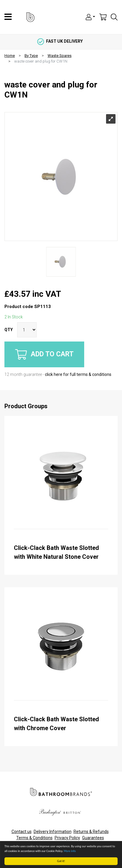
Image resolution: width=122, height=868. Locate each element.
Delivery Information (53, 832)
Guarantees (93, 838)
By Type (31, 56)
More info (70, 851)
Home (10, 56)
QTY (9, 330)
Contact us (22, 832)
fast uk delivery (60, 41)
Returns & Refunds (91, 832)
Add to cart (44, 354)
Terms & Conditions (34, 838)
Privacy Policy (67, 838)
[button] (90, 17)
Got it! (61, 861)
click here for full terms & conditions (78, 374)
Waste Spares (60, 56)
